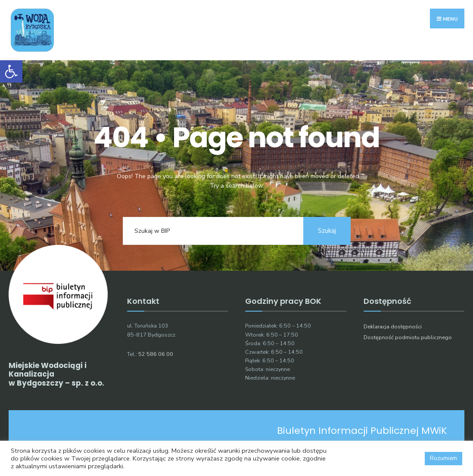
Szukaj (327, 231)
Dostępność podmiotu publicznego (408, 337)
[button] (11, 71)
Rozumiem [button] (443, 458)
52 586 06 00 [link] (156, 354)
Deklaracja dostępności (393, 326)
